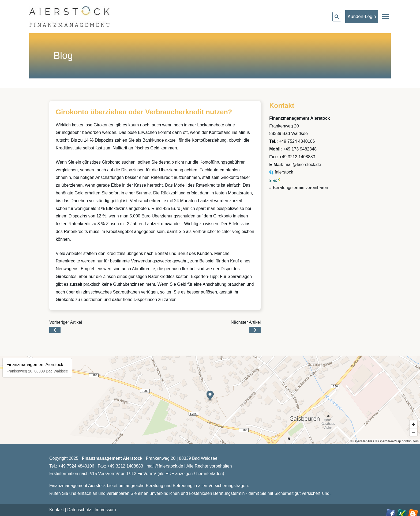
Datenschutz (79, 510)
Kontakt (57, 510)
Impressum (105, 510)
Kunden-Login (362, 16)
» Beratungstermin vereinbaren (299, 188)
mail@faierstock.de (303, 165)
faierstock (281, 172)
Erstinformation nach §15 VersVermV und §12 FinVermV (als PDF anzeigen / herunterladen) (137, 474)
